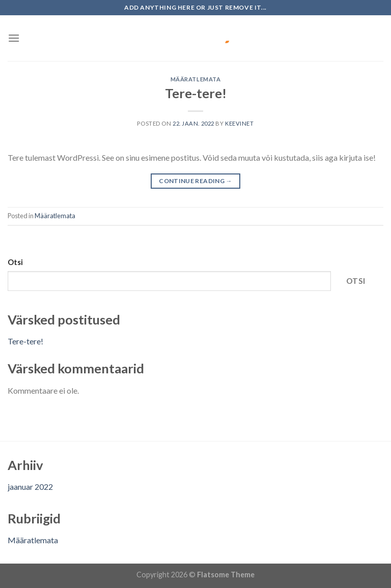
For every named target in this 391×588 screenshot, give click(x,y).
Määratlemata (196, 79)
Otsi (15, 262)
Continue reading (195, 181)
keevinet (239, 123)
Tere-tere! (196, 93)
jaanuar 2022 (30, 487)
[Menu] (14, 38)
